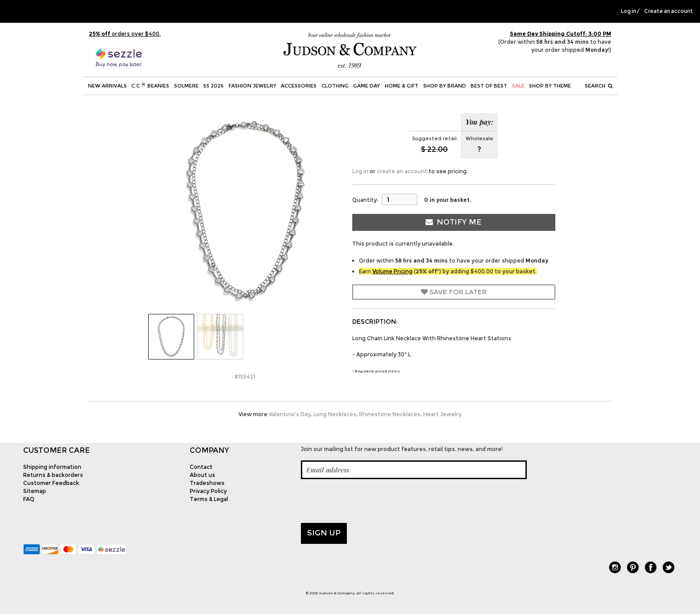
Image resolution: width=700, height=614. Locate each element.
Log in (629, 11)
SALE (518, 86)
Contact (201, 467)
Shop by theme (550, 86)
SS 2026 (213, 86)
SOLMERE (186, 86)
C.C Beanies (150, 85)
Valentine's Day (290, 414)
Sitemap (35, 491)
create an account (402, 171)
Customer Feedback (51, 483)
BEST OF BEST (489, 86)
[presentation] (369, 501)
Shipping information (52, 467)
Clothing (335, 86)
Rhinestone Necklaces (390, 414)
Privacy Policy (208, 491)
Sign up (324, 533)
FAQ (29, 499)
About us (202, 475)
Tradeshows (207, 483)
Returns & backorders (53, 475)
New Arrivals (107, 86)
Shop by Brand (445, 86)
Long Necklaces (335, 414)
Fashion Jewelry (252, 86)
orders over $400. (125, 34)
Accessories (299, 86)
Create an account (669, 11)
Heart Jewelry (442, 414)
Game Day (367, 86)
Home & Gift (402, 86)
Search (599, 86)
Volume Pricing (392, 271)
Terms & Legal (209, 499)
